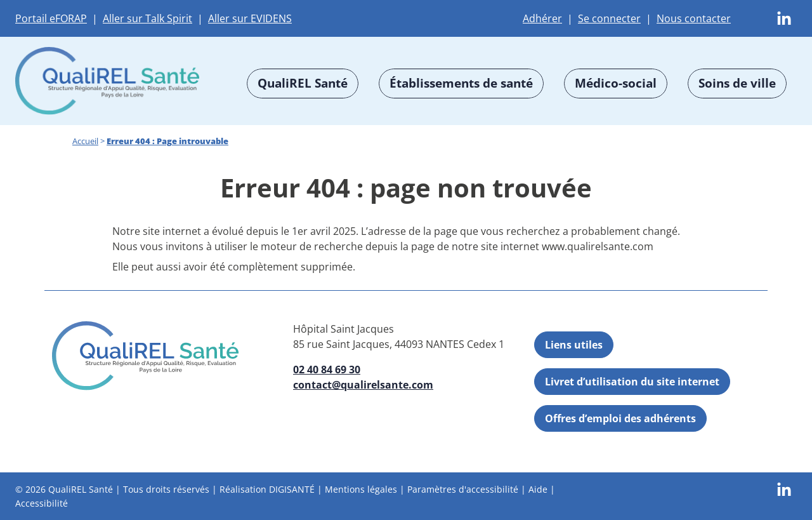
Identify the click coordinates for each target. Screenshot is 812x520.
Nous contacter (694, 18)
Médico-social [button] (616, 83)
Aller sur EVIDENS (250, 18)
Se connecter (609, 18)
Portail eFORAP (51, 18)
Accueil (85, 141)
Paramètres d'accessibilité (463, 489)
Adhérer (542, 18)
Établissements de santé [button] (461, 83)
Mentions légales (361, 489)
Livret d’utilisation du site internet (632, 382)
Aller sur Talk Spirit (147, 18)
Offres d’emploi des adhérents (620, 418)
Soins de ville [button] (737, 83)
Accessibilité (42, 503)
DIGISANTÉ (292, 489)
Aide (538, 489)
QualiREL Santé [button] (303, 83)
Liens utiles (574, 345)
